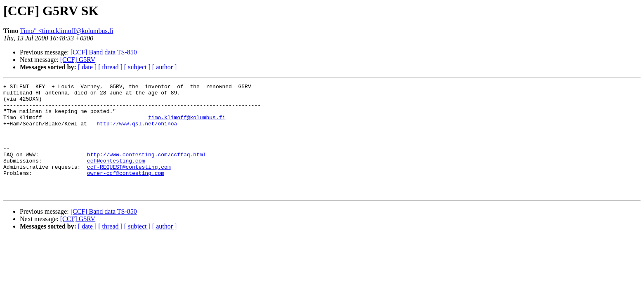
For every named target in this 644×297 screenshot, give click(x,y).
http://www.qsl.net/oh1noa (137, 132)
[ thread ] (110, 67)
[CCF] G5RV (78, 60)
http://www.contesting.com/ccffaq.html (147, 169)
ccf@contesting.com (116, 177)
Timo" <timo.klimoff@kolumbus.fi (66, 31)
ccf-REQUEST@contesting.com (129, 184)
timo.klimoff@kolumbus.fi (187, 125)
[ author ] (165, 67)
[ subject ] (137, 67)
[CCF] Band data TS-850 (104, 52)
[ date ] (87, 67)
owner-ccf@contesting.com (126, 191)
